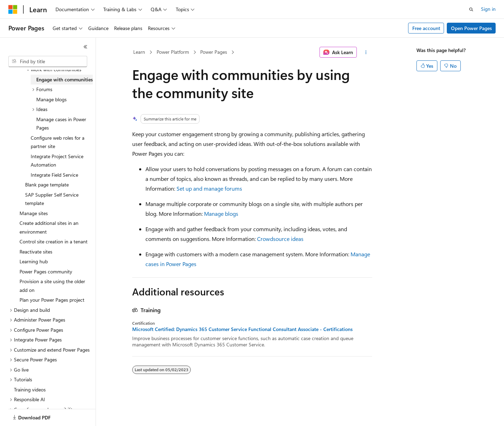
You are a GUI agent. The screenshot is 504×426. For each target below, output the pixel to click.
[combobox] (48, 61)
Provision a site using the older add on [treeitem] (52, 286)
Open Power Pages (471, 28)
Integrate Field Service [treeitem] (54, 175)
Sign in (488, 9)
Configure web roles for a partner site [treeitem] (58, 142)
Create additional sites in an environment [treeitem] (49, 227)
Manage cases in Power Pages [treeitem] (61, 124)
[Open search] (471, 9)
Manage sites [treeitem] (34, 213)
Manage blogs (221, 214)
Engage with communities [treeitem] (65, 79)
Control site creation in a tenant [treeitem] (54, 241)
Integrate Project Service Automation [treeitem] (57, 161)
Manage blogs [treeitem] (51, 99)
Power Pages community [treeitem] (46, 271)
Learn (139, 52)
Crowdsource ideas (280, 239)
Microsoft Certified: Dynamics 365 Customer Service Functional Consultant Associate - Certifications (242, 329)
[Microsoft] (13, 9)
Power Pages (214, 52)
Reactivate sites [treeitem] (36, 252)
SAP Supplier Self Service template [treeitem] (52, 199)
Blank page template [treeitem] (47, 185)
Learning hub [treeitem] (34, 261)
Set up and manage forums (209, 188)
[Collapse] (85, 47)
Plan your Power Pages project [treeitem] (52, 300)
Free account (426, 28)
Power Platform (173, 52)
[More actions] (366, 52)
